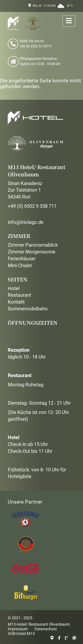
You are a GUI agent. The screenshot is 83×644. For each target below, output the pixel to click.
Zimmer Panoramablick (33, 245)
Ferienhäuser (22, 259)
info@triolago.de (26, 222)
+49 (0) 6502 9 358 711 (32, 206)
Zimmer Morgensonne (32, 252)
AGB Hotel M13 (21, 634)
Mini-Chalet (20, 265)
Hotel (14, 288)
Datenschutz (46, 629)
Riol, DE (37, 6)
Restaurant (19, 295)
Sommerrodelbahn (28, 309)
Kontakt (16, 302)
